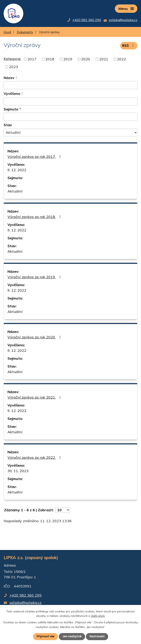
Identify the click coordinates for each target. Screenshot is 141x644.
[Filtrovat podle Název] (70, 86)
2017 (32, 60)
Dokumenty (25, 33)
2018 (50, 60)
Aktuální (15, 192)
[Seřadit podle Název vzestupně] (17, 77)
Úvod (7, 33)
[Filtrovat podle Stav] (70, 133)
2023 (14, 67)
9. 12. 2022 (17, 171)
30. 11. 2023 (18, 471)
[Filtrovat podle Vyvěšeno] (70, 102)
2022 (122, 60)
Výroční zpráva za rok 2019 (35, 278)
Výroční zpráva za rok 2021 (35, 398)
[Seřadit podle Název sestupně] (17, 79)
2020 (86, 60)
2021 (104, 60)
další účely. (98, 616)
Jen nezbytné (72, 637)
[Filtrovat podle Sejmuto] (70, 117)
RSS (129, 46)
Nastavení (98, 637)
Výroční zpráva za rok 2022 (35, 458)
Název (9, 78)
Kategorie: (12, 59)
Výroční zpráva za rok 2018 (35, 217)
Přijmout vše (45, 637)
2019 (68, 60)
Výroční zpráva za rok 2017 (35, 157)
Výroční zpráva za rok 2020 (35, 338)
